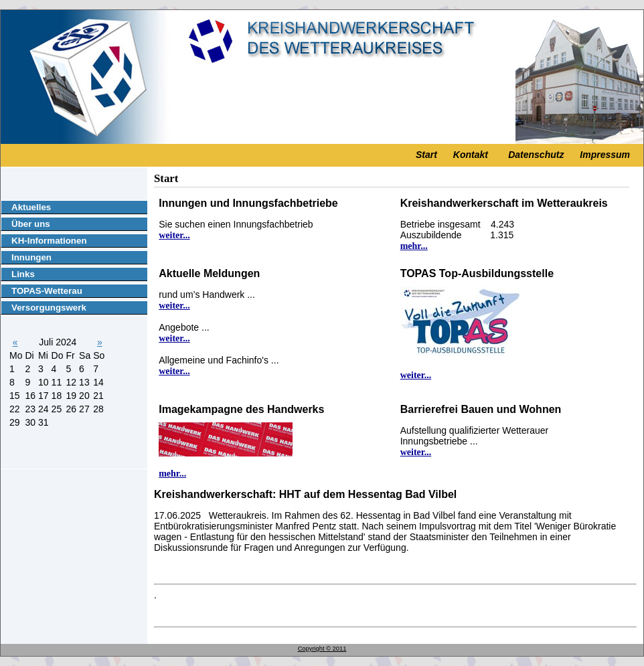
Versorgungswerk (49, 308)
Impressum (605, 155)
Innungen (31, 257)
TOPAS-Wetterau (47, 291)
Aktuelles (31, 207)
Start (426, 155)
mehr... (414, 246)
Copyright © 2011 (322, 649)
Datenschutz (536, 155)
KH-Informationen (49, 241)
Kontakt (471, 155)
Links (23, 274)
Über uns (31, 224)
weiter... (174, 235)
